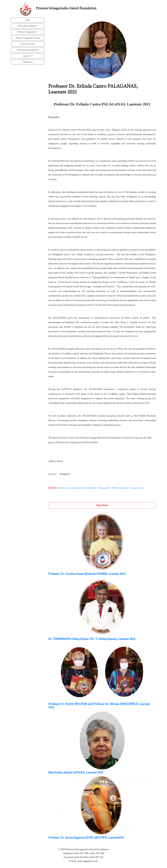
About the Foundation (27, 26)
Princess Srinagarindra (27, 32)
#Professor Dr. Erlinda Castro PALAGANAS (78, 488)
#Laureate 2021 (137, 488)
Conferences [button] (28, 62)
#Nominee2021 (104, 488)
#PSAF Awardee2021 (120, 488)
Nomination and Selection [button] (28, 50)
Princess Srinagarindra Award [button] (28, 38)
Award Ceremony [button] (28, 44)
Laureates (27, 56)
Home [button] (28, 20)
